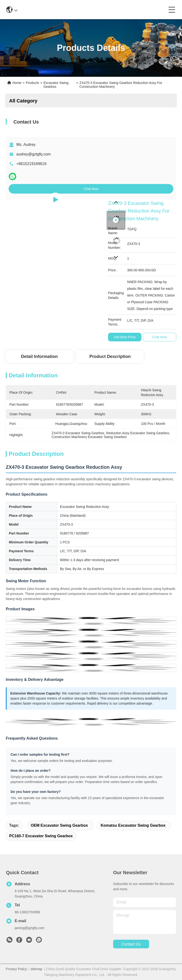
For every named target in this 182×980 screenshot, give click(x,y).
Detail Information (39, 356)
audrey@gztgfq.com (33, 154)
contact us (131, 944)
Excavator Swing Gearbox (56, 85)
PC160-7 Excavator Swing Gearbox (41, 836)
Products (33, 83)
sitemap (36, 969)
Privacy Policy (16, 969)
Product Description (110, 356)
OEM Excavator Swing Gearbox (59, 825)
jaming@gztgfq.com (30, 928)
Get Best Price (125, 337)
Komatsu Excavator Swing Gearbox (133, 825)
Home (17, 83)
